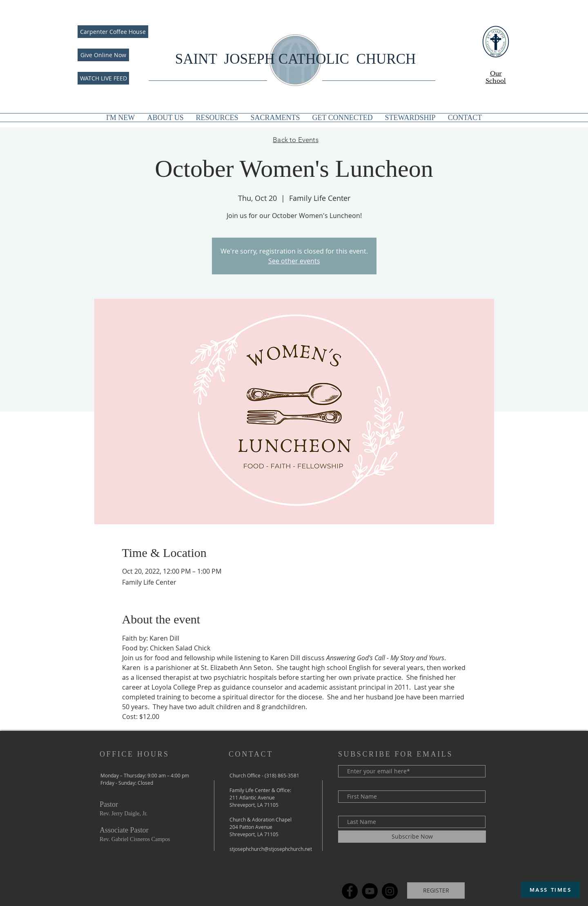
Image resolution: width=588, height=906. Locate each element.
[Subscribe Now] (412, 837)
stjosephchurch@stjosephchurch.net (271, 849)
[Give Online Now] (103, 55)
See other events (294, 261)
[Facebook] (350, 891)
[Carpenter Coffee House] (113, 32)
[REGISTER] (436, 890)
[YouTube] (370, 891)
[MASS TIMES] (550, 890)
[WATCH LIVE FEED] (103, 78)
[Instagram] (390, 891)
